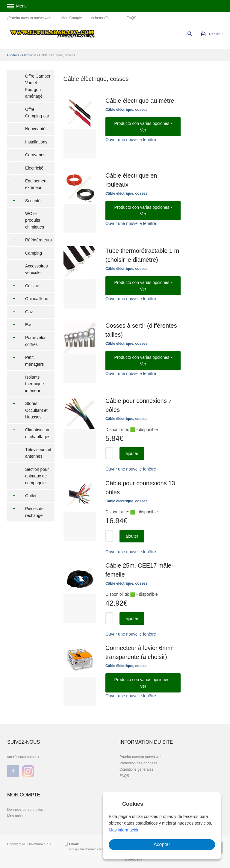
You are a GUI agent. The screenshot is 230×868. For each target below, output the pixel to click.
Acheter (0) (100, 18)
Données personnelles (25, 810)
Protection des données (138, 763)
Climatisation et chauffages (29, 433)
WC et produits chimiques (35, 220)
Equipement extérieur (27, 184)
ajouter (132, 453)
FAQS (131, 18)
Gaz (20, 312)
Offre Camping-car (37, 113)
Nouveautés (36, 129)
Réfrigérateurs (29, 240)
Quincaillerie (28, 299)
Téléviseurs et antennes (38, 453)
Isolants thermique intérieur (34, 384)
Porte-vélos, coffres (27, 341)
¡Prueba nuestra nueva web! (30, 18)
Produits (13, 55)
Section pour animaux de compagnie (37, 476)
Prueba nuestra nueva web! (142, 757)
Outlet (22, 496)
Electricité (29, 55)
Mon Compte (72, 18)
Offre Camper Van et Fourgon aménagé (38, 86)
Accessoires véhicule (27, 269)
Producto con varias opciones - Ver (143, 127)
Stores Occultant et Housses (27, 410)
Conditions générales (136, 769)
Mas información (124, 830)
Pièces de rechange (25, 512)
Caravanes (35, 155)
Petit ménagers (25, 361)
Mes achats (16, 816)
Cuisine (23, 286)
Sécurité (24, 201)
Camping (25, 253)
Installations (27, 142)
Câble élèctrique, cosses (126, 110)
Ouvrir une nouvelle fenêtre (131, 140)
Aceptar (162, 844)
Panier (212, 34)
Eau (20, 325)
